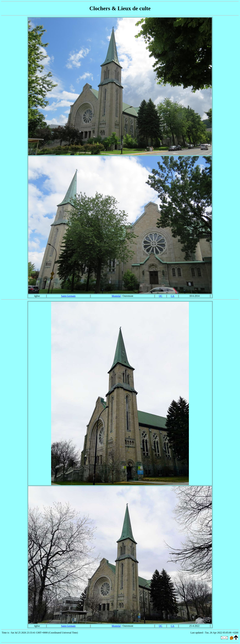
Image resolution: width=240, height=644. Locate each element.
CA (172, 296)
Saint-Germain (68, 296)
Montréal (116, 296)
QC (161, 296)
